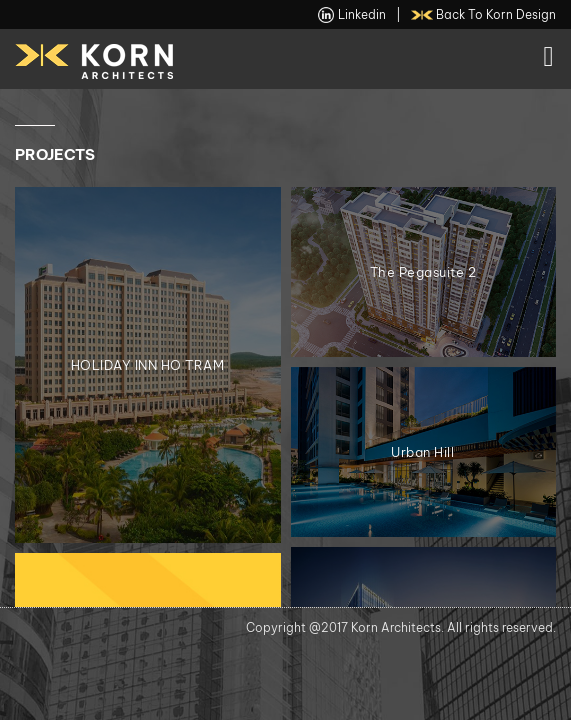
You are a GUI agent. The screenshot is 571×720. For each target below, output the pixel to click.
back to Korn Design (484, 15)
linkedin (352, 15)
